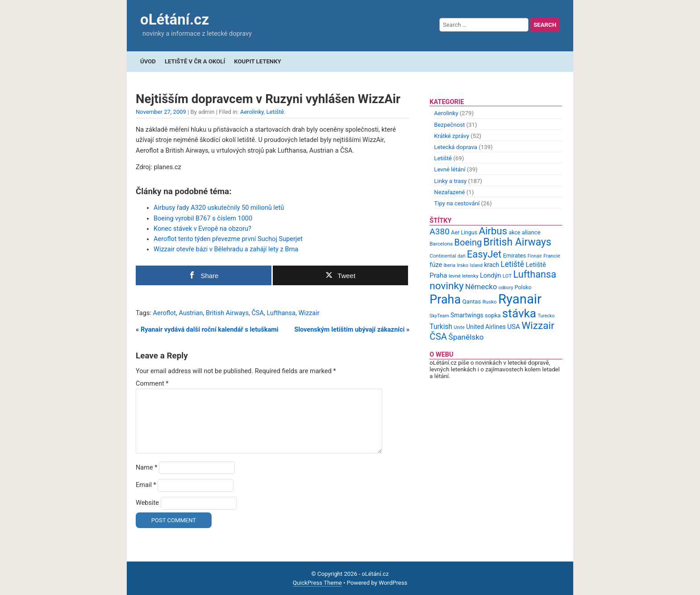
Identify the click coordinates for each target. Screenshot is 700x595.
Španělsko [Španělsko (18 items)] (466, 337)
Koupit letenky (257, 61)
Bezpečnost (449, 125)
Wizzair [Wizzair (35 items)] (538, 326)
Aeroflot (165, 313)
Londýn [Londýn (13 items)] (490, 275)
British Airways (227, 313)
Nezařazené (449, 192)
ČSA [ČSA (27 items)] (438, 337)
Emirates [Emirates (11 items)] (515, 256)
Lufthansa (281, 313)
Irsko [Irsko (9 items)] (462, 265)
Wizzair (309, 313)
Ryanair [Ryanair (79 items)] (520, 299)
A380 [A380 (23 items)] (440, 231)
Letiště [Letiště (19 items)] (512, 264)
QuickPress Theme (317, 583)
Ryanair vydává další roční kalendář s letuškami (210, 330)
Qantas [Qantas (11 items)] (471, 302)
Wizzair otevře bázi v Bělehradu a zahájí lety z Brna (226, 249)
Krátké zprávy (452, 136)
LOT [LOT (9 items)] (507, 276)
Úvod (148, 61)
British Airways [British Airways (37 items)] (517, 242)
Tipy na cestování (457, 203)
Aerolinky (252, 112)
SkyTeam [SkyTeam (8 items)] (439, 316)
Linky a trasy (450, 181)
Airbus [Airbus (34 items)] (493, 231)
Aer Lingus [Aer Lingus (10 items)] (464, 232)
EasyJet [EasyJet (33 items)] (484, 254)
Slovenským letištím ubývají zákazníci (349, 330)
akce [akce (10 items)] (514, 232)
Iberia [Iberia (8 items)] (450, 265)
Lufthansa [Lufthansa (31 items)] (535, 274)
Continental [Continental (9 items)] (443, 256)
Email (146, 485)
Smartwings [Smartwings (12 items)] (467, 315)
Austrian (191, 313)
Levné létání (450, 169)
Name (147, 468)
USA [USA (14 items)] (514, 327)
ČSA (258, 313)
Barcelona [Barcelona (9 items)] (441, 244)
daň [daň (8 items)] (462, 256)
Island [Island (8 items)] (476, 265)
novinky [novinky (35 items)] (446, 286)
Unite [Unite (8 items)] (459, 327)
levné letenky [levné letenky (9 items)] (464, 276)
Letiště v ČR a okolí (195, 61)
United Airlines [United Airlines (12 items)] (486, 327)
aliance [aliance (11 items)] (531, 232)
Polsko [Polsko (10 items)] (523, 287)
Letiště (275, 112)
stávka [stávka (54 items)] (519, 313)
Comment (152, 384)
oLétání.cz (175, 19)
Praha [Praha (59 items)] (445, 300)
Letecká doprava (456, 147)
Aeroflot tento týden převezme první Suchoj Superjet (228, 239)
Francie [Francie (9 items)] (552, 256)
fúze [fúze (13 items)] (436, 265)
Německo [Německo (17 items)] (481, 287)
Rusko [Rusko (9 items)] (490, 302)
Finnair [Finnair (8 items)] (535, 256)
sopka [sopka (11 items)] (493, 315)
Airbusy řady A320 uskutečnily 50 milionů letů (219, 208)
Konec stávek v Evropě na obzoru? (202, 229)
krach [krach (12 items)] (492, 265)
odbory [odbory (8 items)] (506, 288)
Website (147, 503)
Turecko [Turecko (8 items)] (546, 316)
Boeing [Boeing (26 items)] (468, 242)
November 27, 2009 (161, 112)
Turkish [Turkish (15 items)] (441, 327)
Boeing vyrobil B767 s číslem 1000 (203, 218)
